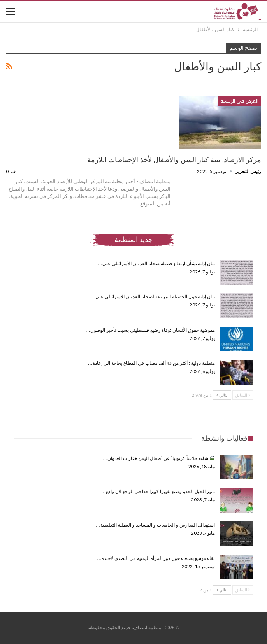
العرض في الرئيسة (239, 101)
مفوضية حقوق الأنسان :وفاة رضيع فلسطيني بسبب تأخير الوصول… (150, 330)
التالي (222, 395)
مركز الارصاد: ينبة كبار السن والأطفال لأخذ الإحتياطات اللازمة (174, 160)
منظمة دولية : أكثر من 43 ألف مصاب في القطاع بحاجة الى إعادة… (151, 363)
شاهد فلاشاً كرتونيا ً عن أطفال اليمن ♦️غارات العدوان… (159, 458)
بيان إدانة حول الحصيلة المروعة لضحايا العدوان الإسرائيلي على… (153, 297)
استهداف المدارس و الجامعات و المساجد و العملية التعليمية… (155, 525)
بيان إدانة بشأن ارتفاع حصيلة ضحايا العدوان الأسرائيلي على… (156, 264)
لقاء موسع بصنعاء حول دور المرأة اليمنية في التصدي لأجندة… (156, 558)
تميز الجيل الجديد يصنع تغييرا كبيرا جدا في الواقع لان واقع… (158, 492)
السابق (242, 395)
